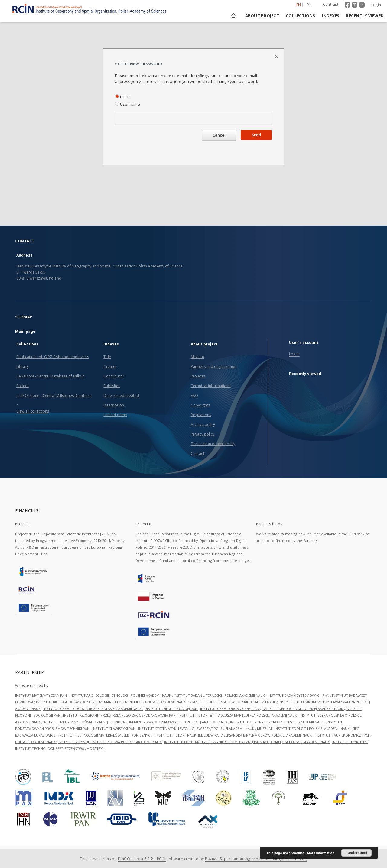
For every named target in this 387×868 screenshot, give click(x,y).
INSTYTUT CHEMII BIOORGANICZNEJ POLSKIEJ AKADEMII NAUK (93, 709)
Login (376, 5)
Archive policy (203, 424)
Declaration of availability (213, 444)
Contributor (114, 376)
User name (128, 104)
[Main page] (233, 16)
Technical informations (211, 386)
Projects (198, 376)
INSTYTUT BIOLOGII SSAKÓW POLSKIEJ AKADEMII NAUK (233, 702)
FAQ (194, 395)
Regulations (201, 415)
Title (107, 357)
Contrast (331, 4)
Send (256, 135)
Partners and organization (214, 366)
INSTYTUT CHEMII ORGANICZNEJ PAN (230, 709)
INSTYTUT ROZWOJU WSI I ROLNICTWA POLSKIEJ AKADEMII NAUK (110, 742)
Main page (25, 331)
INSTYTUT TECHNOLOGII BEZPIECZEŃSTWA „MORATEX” (60, 748)
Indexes (331, 16)
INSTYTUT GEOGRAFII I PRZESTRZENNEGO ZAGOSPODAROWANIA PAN (120, 715)
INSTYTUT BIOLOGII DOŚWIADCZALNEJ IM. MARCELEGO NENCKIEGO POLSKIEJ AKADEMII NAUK (111, 702)
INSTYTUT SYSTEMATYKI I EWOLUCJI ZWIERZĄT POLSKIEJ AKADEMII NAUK (197, 729)
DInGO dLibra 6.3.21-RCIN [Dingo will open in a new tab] (142, 859)
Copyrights (200, 405)
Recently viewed (365, 16)
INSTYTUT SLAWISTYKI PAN (114, 729)
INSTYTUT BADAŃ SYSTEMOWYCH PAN (299, 695)
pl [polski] (309, 5)
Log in (294, 354)
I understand (356, 853)
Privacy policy (203, 434)
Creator (110, 366)
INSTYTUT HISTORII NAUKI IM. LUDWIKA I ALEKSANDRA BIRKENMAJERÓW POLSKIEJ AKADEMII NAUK (234, 735)
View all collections (33, 411)
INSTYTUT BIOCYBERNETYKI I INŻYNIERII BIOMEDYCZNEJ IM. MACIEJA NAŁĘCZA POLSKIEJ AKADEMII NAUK (247, 742)
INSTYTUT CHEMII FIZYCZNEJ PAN (171, 709)
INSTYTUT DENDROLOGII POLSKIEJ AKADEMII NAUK (303, 709)
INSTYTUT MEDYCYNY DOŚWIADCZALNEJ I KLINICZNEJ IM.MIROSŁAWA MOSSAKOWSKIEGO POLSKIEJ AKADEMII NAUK (136, 722)
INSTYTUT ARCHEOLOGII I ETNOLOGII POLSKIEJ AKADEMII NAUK (121, 695)
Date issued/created (121, 395)
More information (321, 853)
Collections (301, 16)
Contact (198, 453)
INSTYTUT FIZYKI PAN (350, 742)
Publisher (112, 386)
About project (262, 16)
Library (23, 366)
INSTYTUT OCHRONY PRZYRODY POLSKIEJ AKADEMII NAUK (277, 722)
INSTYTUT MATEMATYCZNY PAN (41, 695)
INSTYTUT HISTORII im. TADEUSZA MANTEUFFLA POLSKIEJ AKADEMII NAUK (238, 715)
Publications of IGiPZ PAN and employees (53, 357)
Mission (197, 357)
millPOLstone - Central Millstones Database (54, 395)
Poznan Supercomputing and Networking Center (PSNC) (256, 859)
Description (114, 405)
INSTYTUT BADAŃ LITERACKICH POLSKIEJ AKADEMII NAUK (220, 695)
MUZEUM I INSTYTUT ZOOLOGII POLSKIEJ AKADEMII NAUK (304, 729)
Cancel (219, 135)
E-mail (123, 97)
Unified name (115, 415)
